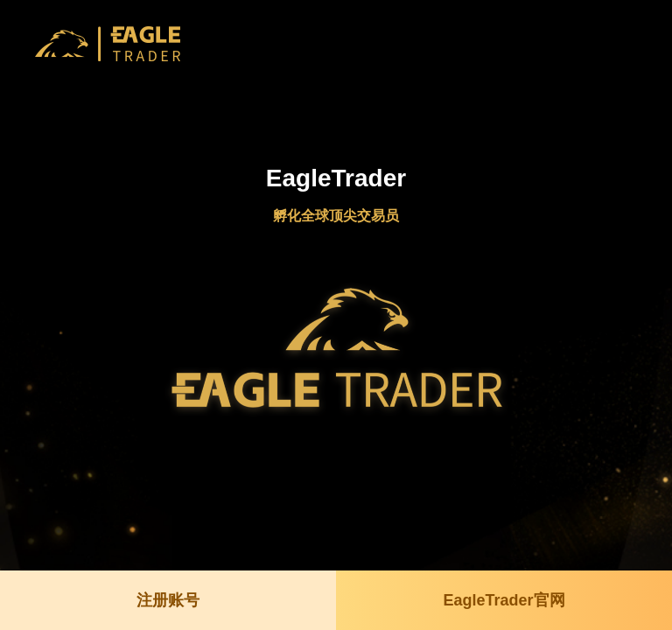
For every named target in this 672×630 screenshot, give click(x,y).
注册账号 (168, 600)
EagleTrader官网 (504, 600)
